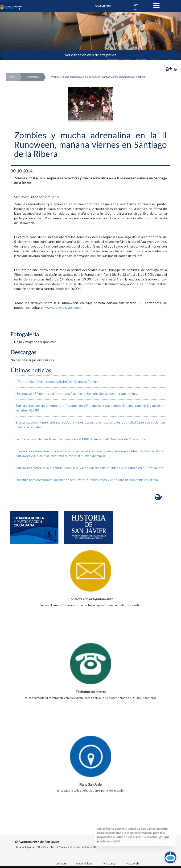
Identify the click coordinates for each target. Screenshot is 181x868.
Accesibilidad (84, 863)
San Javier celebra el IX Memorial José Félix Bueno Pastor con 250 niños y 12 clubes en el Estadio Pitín (90, 468)
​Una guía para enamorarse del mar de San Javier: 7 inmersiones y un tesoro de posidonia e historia (87, 480)
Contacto (61, 863)
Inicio (11, 77)
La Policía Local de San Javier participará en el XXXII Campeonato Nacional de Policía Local (81, 439)
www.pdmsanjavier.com (62, 307)
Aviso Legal (109, 863)
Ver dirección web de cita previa (91, 55)
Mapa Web (132, 863)
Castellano (105, 6)
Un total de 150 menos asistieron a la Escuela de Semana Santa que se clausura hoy (76, 394)
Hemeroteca (32, 77)
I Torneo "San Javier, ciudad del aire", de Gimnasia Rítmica (57, 382)
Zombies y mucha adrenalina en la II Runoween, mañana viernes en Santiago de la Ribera (98, 77)
